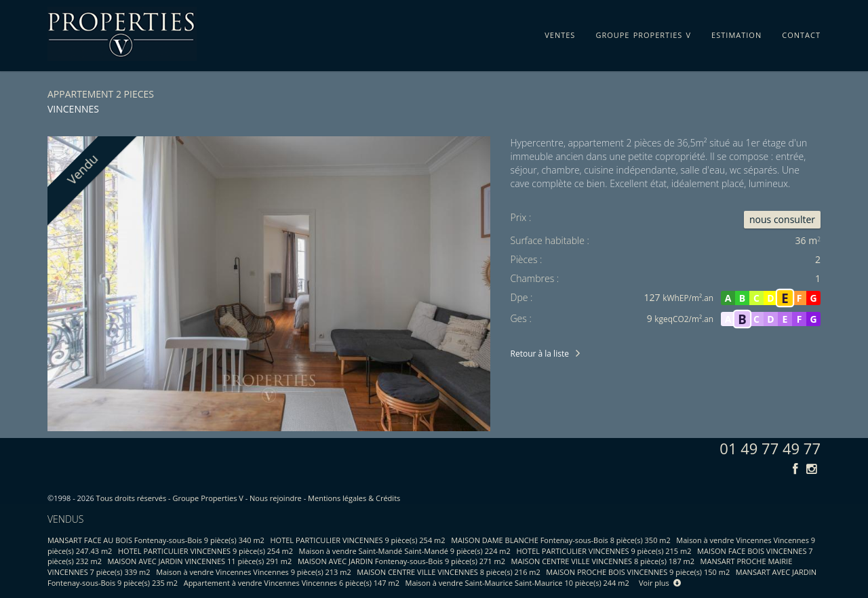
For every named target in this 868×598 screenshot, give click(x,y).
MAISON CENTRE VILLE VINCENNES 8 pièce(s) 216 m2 (448, 572)
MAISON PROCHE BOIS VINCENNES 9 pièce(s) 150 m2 (638, 572)
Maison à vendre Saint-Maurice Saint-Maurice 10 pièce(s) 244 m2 (517, 583)
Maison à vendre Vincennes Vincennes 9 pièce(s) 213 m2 (254, 572)
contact (801, 33)
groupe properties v (643, 33)
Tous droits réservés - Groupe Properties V (170, 498)
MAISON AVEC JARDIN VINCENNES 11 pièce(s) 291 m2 (200, 561)
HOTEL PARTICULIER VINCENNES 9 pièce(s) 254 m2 (358, 540)
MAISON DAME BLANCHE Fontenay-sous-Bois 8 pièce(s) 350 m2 (561, 540)
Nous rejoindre (276, 498)
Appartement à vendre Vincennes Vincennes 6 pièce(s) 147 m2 (292, 583)
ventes (560, 33)
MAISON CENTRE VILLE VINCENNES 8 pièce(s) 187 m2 (603, 561)
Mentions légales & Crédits (354, 498)
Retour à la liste (540, 354)
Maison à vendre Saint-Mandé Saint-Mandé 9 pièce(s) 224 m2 (405, 551)
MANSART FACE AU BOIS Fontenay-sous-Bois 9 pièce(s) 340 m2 (156, 540)
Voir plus (660, 583)
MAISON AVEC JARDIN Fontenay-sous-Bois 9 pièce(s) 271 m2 (401, 561)
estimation (736, 33)
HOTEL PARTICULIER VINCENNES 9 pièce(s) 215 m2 (604, 551)
